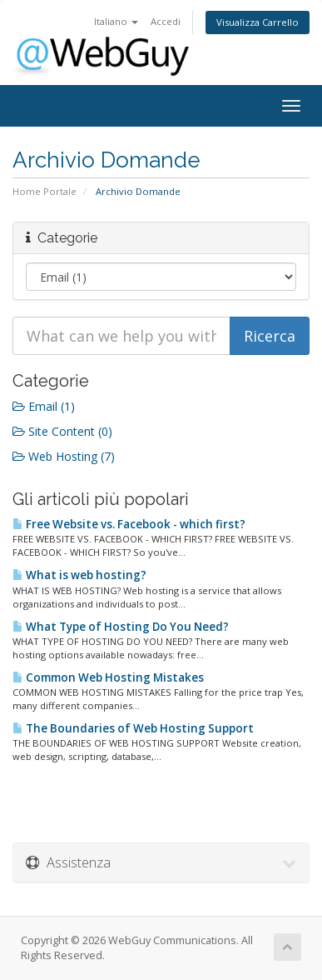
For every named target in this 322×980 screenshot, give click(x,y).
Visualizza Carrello (258, 22)
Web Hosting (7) (64, 456)
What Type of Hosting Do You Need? (121, 627)
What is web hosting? (79, 575)
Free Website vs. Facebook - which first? (129, 524)
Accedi (166, 21)
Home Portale (45, 191)
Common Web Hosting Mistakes (108, 677)
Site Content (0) (62, 431)
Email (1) (44, 406)
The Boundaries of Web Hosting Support (133, 728)
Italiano (116, 21)
